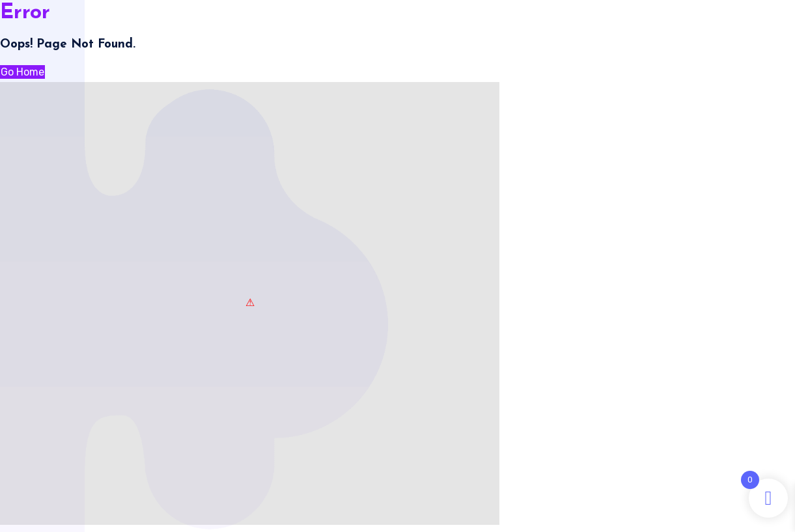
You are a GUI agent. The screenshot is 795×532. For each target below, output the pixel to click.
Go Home (22, 72)
